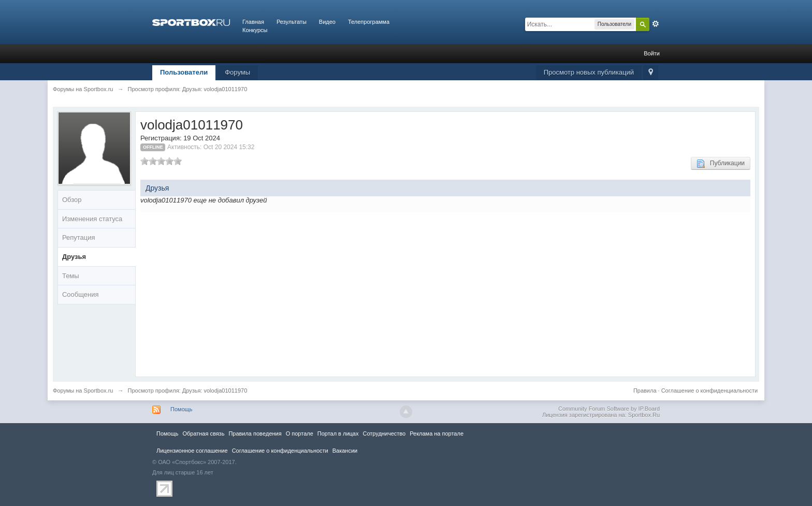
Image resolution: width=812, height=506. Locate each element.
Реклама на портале (437, 433)
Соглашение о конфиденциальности (709, 391)
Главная (253, 22)
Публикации (721, 164)
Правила (645, 391)
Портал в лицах (338, 433)
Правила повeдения (255, 433)
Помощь (182, 409)
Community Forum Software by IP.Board (609, 409)
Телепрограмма (369, 22)
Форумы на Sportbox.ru (83, 391)
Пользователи (184, 72)
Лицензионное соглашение (192, 451)
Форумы (237, 72)
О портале (300, 433)
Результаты (292, 22)
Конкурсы (255, 30)
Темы (71, 276)
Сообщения (81, 294)
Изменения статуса (92, 219)
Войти (652, 53)
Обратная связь (203, 433)
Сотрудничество (384, 433)
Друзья (74, 257)
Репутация (79, 237)
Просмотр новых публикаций (589, 72)
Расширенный (656, 24)
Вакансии (345, 451)
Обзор (72, 200)
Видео (327, 22)
